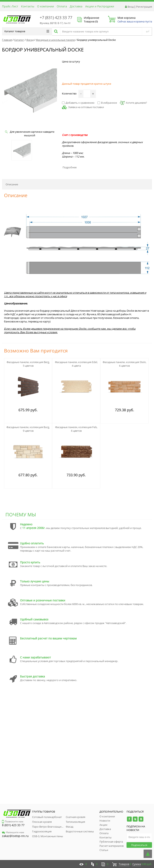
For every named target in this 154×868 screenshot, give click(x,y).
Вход (131, 7)
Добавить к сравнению (78, 103)
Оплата (62, 6)
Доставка (76, 6)
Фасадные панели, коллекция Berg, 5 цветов (28, 364)
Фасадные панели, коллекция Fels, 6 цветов (76, 429)
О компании (46, 6)
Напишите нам (13, 832)
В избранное (107, 103)
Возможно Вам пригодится (36, 351)
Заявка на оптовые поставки (86, 107)
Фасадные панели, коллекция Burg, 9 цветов (28, 429)
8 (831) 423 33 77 (13, 825)
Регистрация (144, 7)
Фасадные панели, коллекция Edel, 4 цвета (76, 364)
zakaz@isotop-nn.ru (15, 836)
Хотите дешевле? (133, 103)
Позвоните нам (13, 821)
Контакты (28, 6)
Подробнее (70, 167)
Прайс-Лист (10, 6)
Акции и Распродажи (100, 6)
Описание (12, 184)
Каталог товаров (27, 31)
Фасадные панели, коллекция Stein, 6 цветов (125, 364)
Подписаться (139, 845)
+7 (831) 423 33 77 (56, 18)
